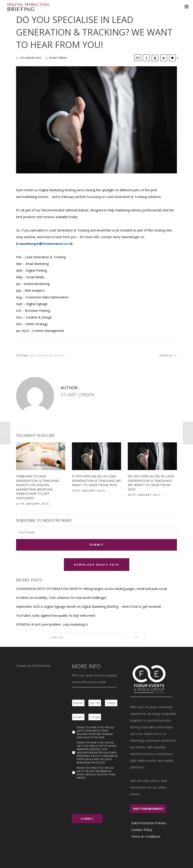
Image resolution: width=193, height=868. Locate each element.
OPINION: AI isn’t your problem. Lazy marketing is (52, 623)
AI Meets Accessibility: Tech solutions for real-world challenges (61, 597)
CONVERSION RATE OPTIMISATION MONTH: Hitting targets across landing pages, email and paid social (91, 588)
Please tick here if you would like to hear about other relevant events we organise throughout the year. (95, 732)
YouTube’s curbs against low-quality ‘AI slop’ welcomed (56, 615)
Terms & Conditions (146, 836)
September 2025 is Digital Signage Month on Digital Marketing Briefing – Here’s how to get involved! (88, 606)
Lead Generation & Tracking (47, 356)
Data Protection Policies (149, 822)
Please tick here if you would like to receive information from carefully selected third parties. (96, 772)
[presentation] (106, 794)
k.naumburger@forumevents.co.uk (44, 244)
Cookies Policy (142, 829)
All (175, 356)
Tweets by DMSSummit (33, 665)
